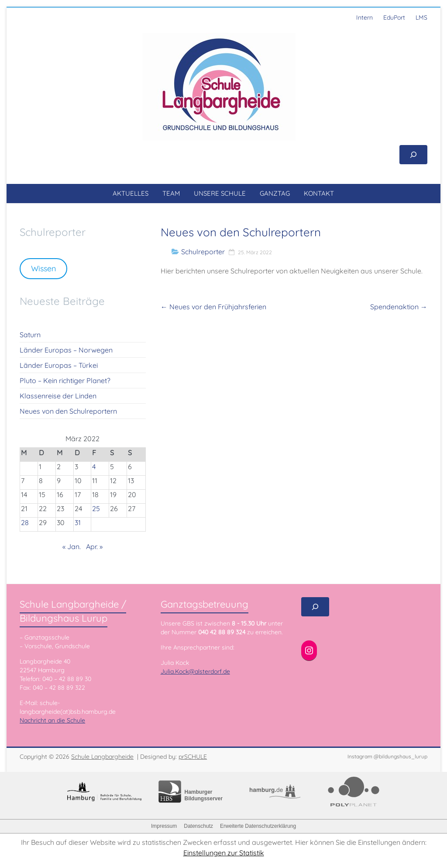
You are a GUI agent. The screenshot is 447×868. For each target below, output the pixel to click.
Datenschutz (198, 826)
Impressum (164, 826)
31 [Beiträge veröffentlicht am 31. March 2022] (78, 522)
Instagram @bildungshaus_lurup (387, 756)
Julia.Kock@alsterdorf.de (195, 671)
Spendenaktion (399, 307)
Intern (364, 17)
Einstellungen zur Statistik (224, 853)
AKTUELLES (131, 193)
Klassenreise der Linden (58, 396)
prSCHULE (193, 757)
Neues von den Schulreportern (68, 411)
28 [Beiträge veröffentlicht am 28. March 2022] (25, 522)
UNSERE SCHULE (220, 193)
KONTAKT (319, 193)
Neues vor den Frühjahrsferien (213, 307)
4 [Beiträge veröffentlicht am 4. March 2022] (94, 467)
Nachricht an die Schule (52, 720)
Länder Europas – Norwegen (66, 350)
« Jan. (72, 546)
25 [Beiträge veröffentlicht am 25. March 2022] (96, 508)
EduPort (394, 17)
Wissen (43, 268)
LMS (421, 17)
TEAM (171, 193)
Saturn (30, 335)
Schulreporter (203, 252)
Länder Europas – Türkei (59, 365)
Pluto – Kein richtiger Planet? (65, 380)
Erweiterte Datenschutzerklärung (258, 826)
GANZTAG (275, 193)
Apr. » (94, 546)
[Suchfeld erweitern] (413, 155)
